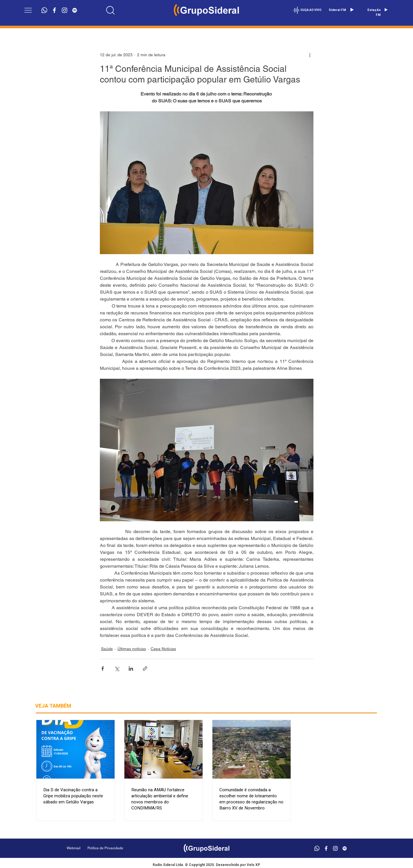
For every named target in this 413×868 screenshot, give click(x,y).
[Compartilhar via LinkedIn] (131, 669)
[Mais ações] (310, 55)
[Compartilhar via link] (145, 669)
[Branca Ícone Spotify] (75, 10)
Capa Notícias (163, 649)
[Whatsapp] (44, 10)
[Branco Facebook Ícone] (54, 10)
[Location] (110, 10)
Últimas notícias (132, 649)
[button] (28, 10)
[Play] (352, 10)
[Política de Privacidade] (120, 848)
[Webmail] (74, 848)
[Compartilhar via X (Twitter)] (117, 669)
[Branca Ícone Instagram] (65, 10)
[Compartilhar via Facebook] (103, 669)
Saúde (107, 649)
